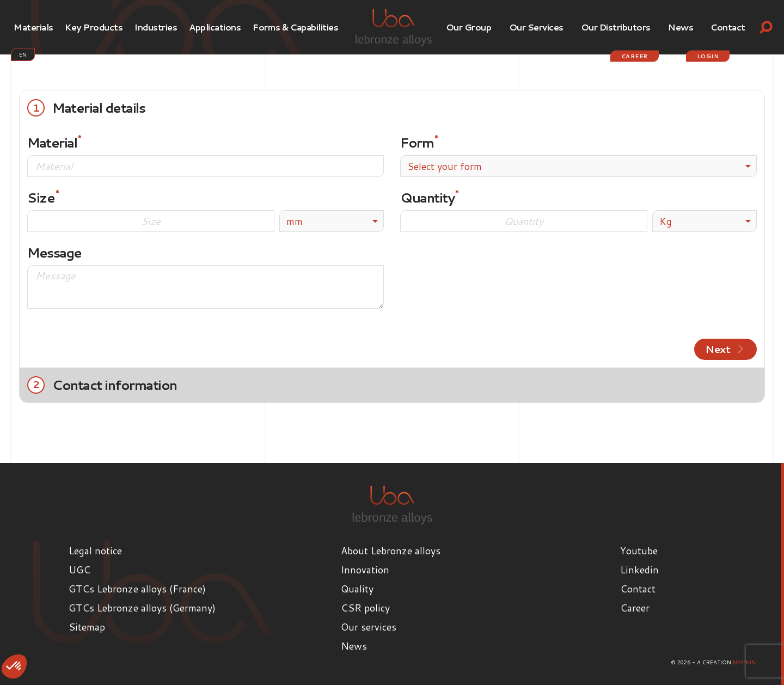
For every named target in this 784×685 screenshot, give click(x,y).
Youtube (639, 550)
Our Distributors (616, 27)
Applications (215, 27)
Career (635, 56)
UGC (79, 569)
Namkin (744, 662)
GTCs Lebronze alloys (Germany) (142, 607)
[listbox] (332, 221)
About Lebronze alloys (391, 550)
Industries (156, 27)
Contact (728, 27)
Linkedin (639, 569)
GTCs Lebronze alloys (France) (137, 588)
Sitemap (87, 626)
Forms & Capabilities (295, 27)
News (681, 27)
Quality (357, 588)
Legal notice (95, 550)
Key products (94, 27)
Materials (33, 27)
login (708, 56)
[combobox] (578, 166)
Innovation (365, 569)
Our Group (469, 27)
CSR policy (365, 607)
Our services (536, 27)
